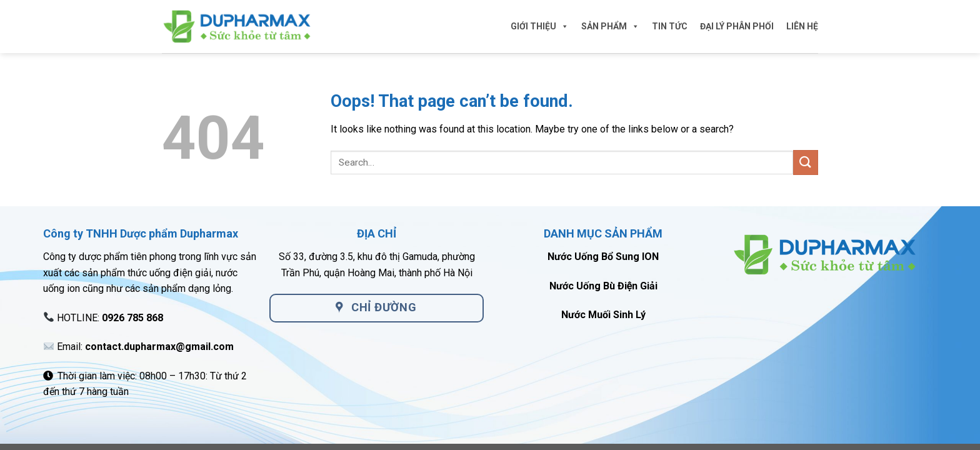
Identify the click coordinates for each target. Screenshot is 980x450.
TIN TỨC (670, 26)
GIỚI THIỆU (540, 26)
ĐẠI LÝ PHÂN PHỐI (737, 26)
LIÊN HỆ (802, 26)
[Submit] (806, 162)
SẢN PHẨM (610, 26)
